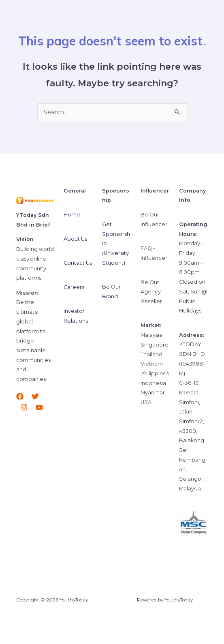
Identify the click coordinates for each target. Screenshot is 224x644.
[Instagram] (24, 407)
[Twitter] (35, 396)
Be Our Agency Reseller (151, 292)
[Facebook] (20, 396)
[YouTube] (39, 407)
